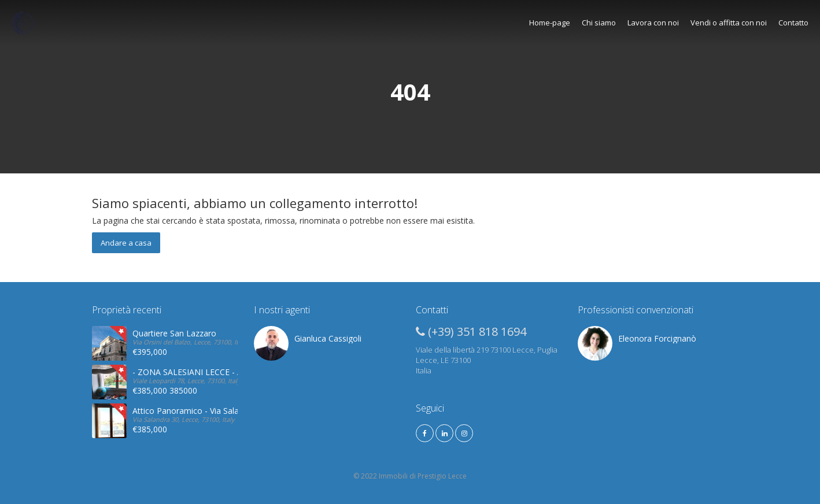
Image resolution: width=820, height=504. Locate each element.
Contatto (793, 23)
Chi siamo (599, 23)
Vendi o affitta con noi (729, 23)
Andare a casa (126, 243)
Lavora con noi (653, 23)
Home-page (550, 23)
